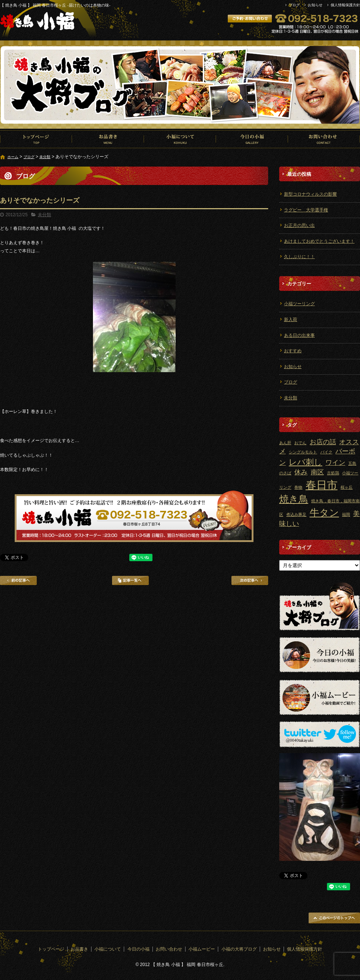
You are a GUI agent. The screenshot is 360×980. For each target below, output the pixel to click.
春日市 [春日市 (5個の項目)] (322, 485)
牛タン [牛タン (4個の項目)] (324, 513)
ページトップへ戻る (334, 918)
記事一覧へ (130, 580)
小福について (180, 139)
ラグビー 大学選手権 (306, 210)
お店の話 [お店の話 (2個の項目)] (323, 442)
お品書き (108, 139)
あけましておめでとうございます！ (319, 241)
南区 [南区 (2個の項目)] (317, 472)
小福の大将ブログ (239, 949)
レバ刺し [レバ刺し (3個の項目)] (305, 462)
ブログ (294, 5)
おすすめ (293, 351)
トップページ (36, 139)
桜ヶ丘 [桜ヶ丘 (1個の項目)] (347, 487)
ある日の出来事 (299, 335)
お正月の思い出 (299, 225)
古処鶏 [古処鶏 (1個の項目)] (333, 473)
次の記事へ (250, 580)
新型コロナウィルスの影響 (310, 194)
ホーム (13, 157)
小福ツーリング (299, 304)
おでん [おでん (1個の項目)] (300, 443)
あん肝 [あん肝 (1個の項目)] (285, 443)
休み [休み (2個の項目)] (301, 472)
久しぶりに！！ (299, 257)
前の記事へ (18, 580)
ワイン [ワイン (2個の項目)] (335, 463)
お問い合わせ (324, 139)
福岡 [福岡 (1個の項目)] (346, 514)
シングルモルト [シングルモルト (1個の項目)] (303, 452)
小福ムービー (202, 949)
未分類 (45, 157)
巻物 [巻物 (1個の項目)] (298, 487)
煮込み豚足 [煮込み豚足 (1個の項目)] (296, 514)
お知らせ (315, 5)
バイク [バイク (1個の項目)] (326, 452)
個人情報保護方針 (345, 5)
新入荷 (291, 320)
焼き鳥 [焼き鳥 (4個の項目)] (294, 499)
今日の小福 (252, 139)
